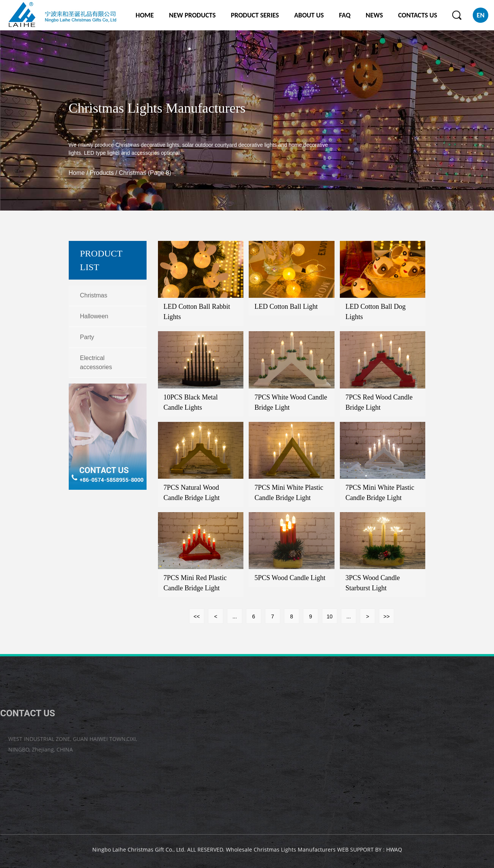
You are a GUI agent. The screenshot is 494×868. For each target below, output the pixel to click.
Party (87, 337)
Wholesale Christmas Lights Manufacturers (281, 851)
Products (102, 173)
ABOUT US (309, 15)
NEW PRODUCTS (192, 15)
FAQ (345, 15)
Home (77, 173)
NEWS (374, 15)
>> (387, 616)
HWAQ (394, 851)
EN (481, 15)
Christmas (94, 295)
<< (197, 616)
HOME (145, 15)
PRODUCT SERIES (255, 15)
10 (330, 616)
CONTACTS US (417, 15)
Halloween (94, 316)
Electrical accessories (96, 362)
